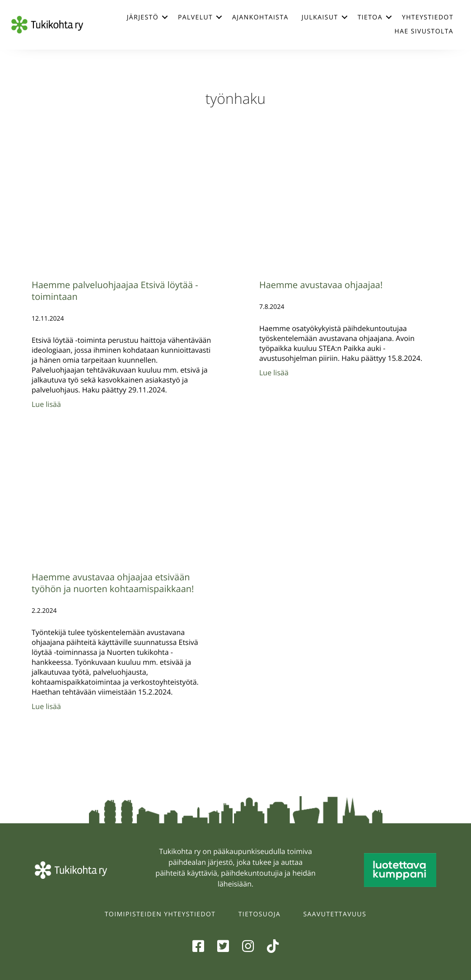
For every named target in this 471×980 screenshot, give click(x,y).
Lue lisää (46, 404)
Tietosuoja (259, 914)
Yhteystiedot (428, 17)
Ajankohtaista (260, 17)
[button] (165, 17)
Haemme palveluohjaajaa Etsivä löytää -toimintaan (115, 291)
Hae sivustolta (424, 31)
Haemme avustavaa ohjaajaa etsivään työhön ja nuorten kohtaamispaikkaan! (113, 583)
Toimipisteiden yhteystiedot (160, 914)
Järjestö (143, 17)
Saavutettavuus (335, 914)
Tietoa (370, 17)
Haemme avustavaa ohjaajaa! (321, 285)
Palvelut (195, 17)
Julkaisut (320, 17)
